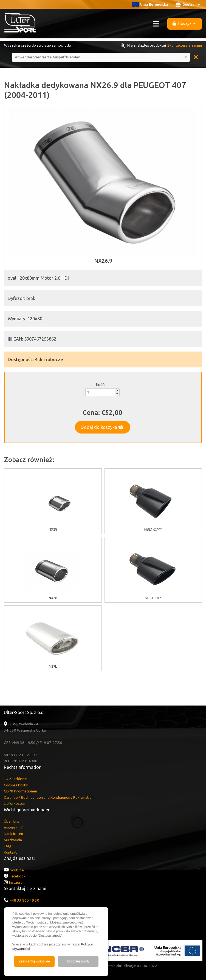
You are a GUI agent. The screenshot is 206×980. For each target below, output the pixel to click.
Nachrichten (13, 834)
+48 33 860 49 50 (24, 900)
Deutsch (188, 5)
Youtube (17, 870)
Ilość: (100, 385)
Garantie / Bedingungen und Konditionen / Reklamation (49, 797)
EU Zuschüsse (15, 779)
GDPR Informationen (20, 791)
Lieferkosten (15, 803)
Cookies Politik (16, 785)
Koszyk (184, 23)
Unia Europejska (150, 4)
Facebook (18, 876)
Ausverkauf (13, 828)
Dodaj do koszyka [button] (102, 427)
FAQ (7, 846)
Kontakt (10, 852)
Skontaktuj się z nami (185, 45)
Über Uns (12, 821)
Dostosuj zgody (78, 961)
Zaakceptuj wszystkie (34, 961)
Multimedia (13, 840)
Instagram (17, 882)
